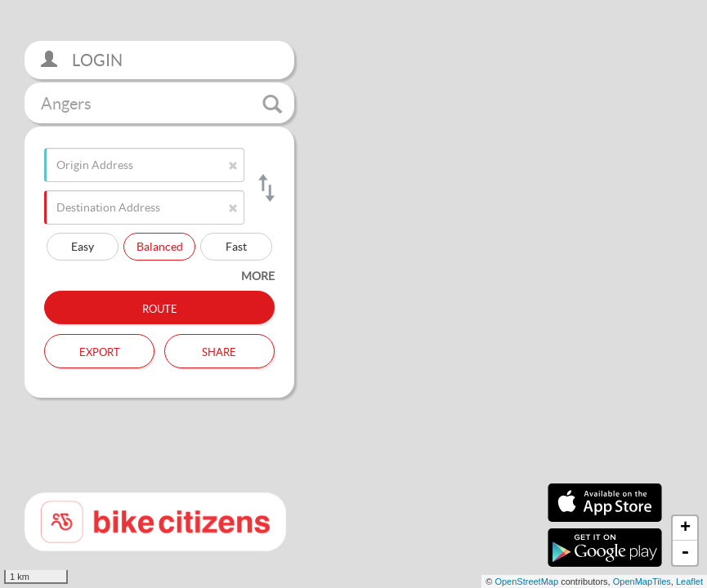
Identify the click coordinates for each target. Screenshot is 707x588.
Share (219, 350)
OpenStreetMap (526, 581)
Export (100, 350)
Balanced (160, 246)
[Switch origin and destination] (265, 188)
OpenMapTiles (642, 581)
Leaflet (689, 581)
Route (160, 307)
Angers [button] (161, 104)
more (258, 276)
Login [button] (82, 60)
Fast (236, 246)
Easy (83, 246)
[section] (353, 294)
